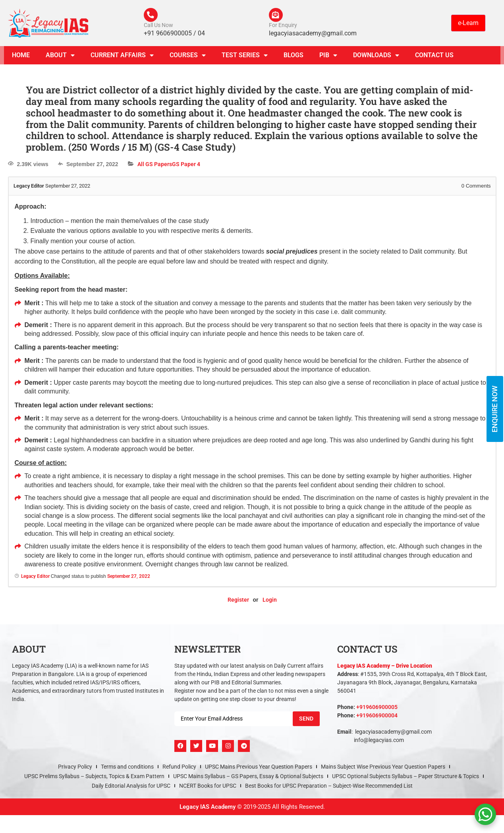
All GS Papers (155, 166)
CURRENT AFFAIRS (122, 57)
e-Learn (468, 24)
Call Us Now (158, 27)
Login (270, 602)
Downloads (376, 57)
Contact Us (434, 57)
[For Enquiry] (277, 16)
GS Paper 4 (186, 166)
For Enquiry (283, 27)
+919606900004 (377, 717)
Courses (188, 57)
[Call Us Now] (152, 16)
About (60, 57)
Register (238, 602)
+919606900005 (377, 709)
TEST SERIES (245, 57)
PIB (328, 57)
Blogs (294, 57)
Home (21, 57)
